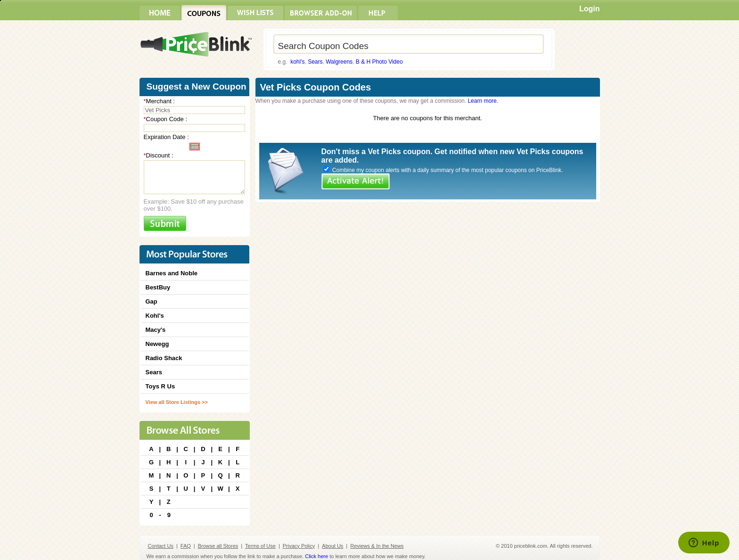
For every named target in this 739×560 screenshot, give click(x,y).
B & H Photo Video (379, 62)
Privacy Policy (299, 546)
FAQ (186, 546)
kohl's (297, 62)
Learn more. (483, 101)
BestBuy (158, 287)
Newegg (157, 344)
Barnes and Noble (172, 273)
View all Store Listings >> (177, 402)
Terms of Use (260, 546)
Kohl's (155, 316)
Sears (315, 62)
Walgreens (339, 62)
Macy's (156, 330)
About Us (333, 546)
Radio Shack (164, 358)
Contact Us (161, 546)
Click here (316, 556)
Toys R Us (160, 386)
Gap (152, 301)
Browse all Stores (218, 546)
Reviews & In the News (377, 546)
